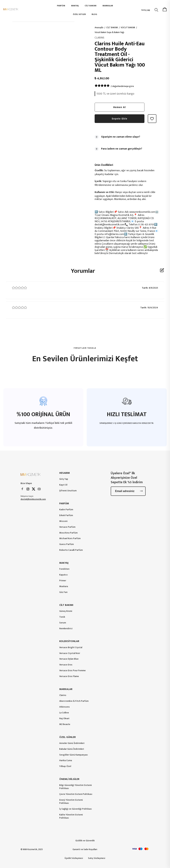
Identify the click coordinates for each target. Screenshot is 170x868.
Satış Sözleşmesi (97, 858)
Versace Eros (66, 665)
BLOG (94, 14)
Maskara (64, 586)
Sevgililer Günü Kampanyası (74, 755)
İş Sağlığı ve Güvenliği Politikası (76, 809)
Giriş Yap (64, 479)
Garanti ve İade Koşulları (85, 849)
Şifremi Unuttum (68, 491)
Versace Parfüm (67, 527)
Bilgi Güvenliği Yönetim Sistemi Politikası (76, 787)
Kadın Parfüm (66, 510)
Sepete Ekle (120, 119)
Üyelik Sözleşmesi (74, 858)
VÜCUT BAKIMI (128, 27)
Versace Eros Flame (69, 676)
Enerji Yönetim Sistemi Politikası (71, 802)
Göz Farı (63, 592)
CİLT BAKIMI (91, 6)
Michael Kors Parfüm (70, 539)
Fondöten (64, 569)
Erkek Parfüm (66, 515)
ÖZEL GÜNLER (67, 737)
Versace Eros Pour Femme (72, 671)
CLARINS (99, 38)
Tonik (62, 617)
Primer (63, 581)
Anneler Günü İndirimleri (72, 743)
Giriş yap (146, 10)
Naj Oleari (64, 719)
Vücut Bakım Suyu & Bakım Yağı (109, 32)
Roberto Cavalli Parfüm (71, 550)
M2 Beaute (65, 724)
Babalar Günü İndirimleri (72, 749)
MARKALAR (108, 6)
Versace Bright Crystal (71, 648)
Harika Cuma (66, 761)
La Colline (64, 713)
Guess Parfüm (66, 544)
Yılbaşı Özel (65, 766)
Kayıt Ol (63, 485)
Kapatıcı (64, 575)
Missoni (63, 521)
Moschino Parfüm (68, 533)
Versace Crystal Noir (70, 653)
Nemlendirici (66, 629)
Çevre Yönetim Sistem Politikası (76, 794)
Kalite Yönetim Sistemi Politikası (71, 816)
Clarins (63, 695)
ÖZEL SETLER (79, 14)
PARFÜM (61, 6)
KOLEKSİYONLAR (69, 641)
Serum (63, 623)
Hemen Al (119, 107)
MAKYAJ (75, 6)
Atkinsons (64, 707)
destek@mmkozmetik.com (33, 499)
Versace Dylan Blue (69, 659)
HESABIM (64, 473)
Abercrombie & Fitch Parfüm (74, 701)
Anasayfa (99, 27)
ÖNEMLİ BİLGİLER (69, 779)
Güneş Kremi (66, 611)
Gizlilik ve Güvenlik (85, 841)
